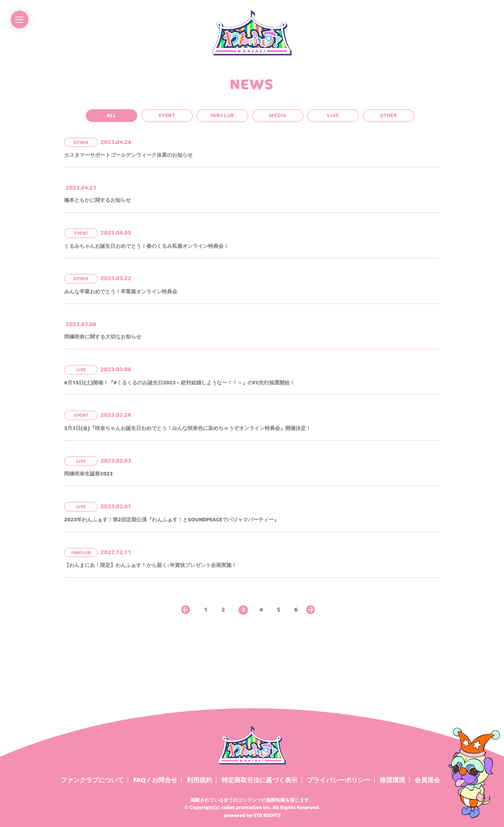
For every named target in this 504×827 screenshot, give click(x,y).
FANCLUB (223, 115)
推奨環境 (392, 780)
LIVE (333, 115)
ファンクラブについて (92, 780)
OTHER (388, 115)
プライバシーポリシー (339, 780)
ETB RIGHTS (267, 815)
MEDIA (278, 115)
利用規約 (199, 780)
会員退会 (427, 780)
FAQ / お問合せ (155, 780)
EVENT (167, 115)
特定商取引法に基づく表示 (260, 780)
